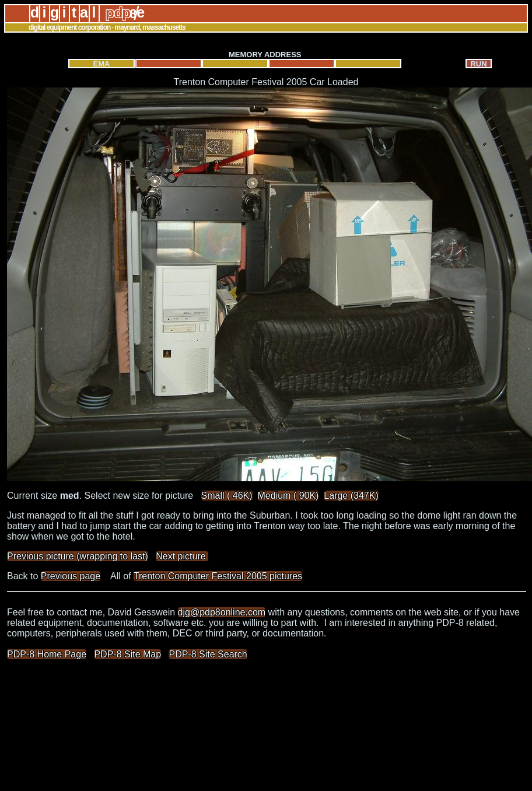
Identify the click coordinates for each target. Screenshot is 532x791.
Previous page (71, 576)
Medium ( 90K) (288, 496)
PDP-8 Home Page (47, 654)
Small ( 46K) (227, 496)
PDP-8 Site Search (208, 654)
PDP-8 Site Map (127, 654)
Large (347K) (351, 496)
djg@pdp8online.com (222, 612)
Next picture (182, 556)
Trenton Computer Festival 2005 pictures (218, 576)
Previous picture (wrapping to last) (78, 556)
